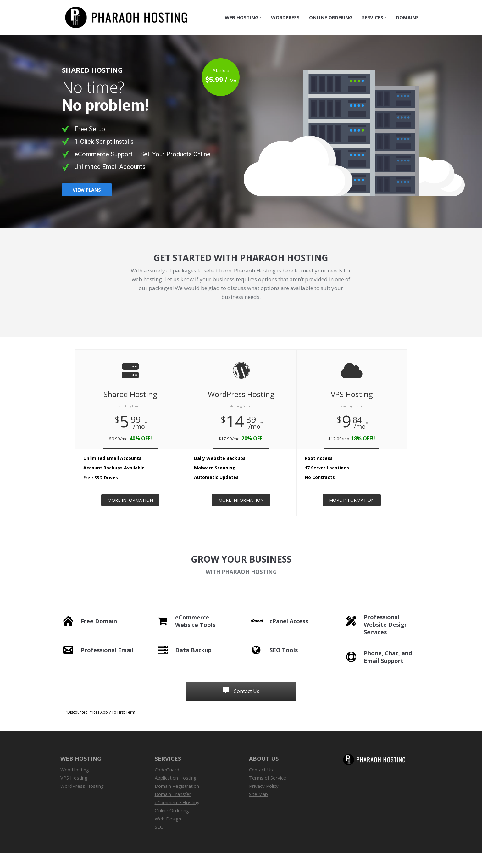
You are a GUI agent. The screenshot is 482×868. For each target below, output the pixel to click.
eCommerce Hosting (177, 817)
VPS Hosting (74, 793)
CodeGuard (167, 785)
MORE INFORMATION (130, 515)
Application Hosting (176, 793)
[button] (241, 727)
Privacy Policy (264, 801)
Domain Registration (177, 801)
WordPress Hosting (82, 801)
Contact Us (412, 8)
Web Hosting (75, 785)
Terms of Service (268, 793)
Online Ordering (172, 826)
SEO (159, 842)
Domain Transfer (173, 809)
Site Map (258, 809)
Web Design (168, 834)
